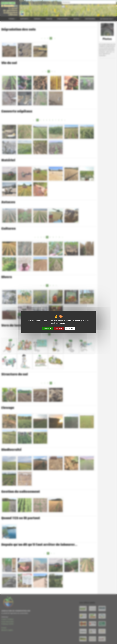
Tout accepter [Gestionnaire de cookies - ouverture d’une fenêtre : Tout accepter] (48, 328)
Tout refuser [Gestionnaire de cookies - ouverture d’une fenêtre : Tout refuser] (59, 328)
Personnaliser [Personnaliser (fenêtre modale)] (70, 328)
